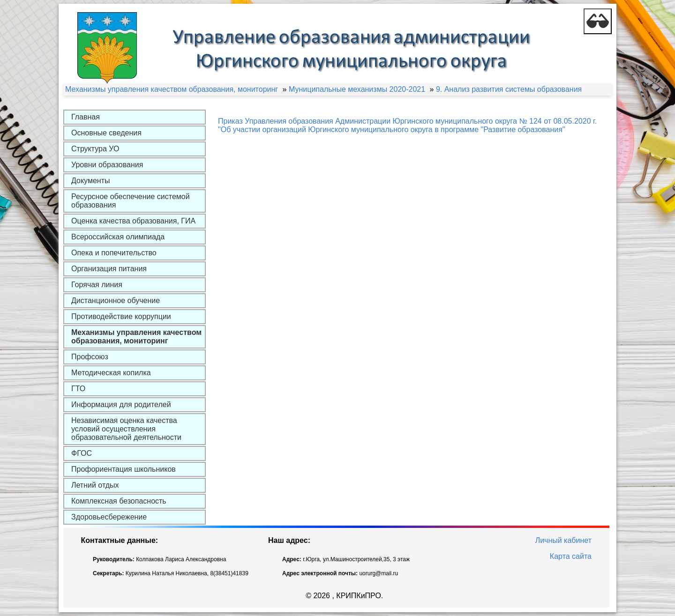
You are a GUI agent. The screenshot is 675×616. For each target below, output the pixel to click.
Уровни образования (107, 165)
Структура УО (95, 149)
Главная (86, 117)
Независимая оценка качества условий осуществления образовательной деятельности (126, 429)
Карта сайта (571, 556)
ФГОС (82, 453)
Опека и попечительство (114, 253)
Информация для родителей (121, 404)
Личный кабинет (563, 540)
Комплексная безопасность (119, 501)
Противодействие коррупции (121, 316)
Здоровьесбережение (109, 517)
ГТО (78, 389)
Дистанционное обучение (116, 301)
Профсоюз (90, 357)
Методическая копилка (111, 373)
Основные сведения (106, 133)
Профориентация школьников (124, 469)
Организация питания (109, 269)
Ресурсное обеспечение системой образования (131, 201)
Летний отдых (95, 485)
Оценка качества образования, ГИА (133, 221)
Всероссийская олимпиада (118, 237)
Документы (90, 181)
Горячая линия (97, 285)
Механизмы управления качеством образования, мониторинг (136, 337)
